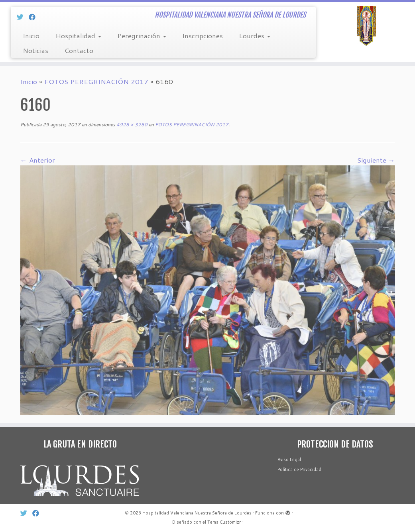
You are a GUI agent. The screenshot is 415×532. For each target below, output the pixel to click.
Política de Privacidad (299, 469)
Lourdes (255, 35)
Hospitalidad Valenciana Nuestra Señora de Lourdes (197, 513)
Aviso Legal (289, 459)
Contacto (79, 50)
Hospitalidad (78, 35)
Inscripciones (203, 35)
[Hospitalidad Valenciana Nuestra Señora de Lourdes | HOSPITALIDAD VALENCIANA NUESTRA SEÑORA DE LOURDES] (366, 26)
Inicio (31, 35)
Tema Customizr (224, 522)
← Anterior (38, 160)
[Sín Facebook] (35, 17)
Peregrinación (142, 35)
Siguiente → (376, 160)
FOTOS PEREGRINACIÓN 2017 (96, 81)
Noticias (35, 50)
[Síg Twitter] (23, 17)
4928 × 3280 (131, 125)
